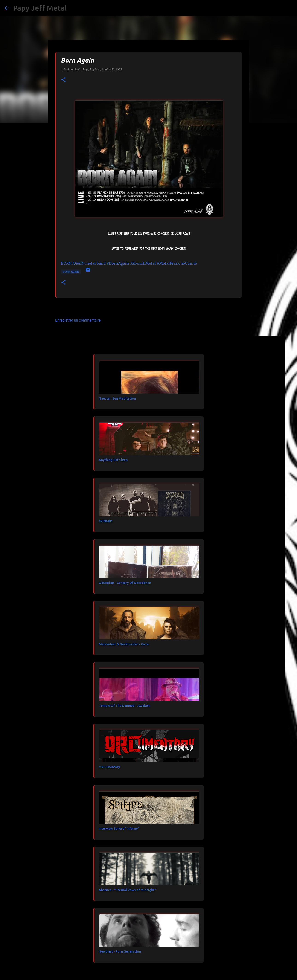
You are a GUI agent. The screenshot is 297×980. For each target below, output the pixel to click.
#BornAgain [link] (118, 263)
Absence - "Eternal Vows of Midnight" (127, 890)
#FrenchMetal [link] (143, 263)
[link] (83, 263)
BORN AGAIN (71, 272)
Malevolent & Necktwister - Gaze (124, 644)
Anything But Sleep (113, 460)
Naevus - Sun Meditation (117, 398)
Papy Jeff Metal (40, 8)
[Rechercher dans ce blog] (269, 8)
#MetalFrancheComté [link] (177, 263)
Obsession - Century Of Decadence (125, 583)
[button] (64, 80)
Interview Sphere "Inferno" (119, 829)
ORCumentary (109, 767)
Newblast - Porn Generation (120, 951)
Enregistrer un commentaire (78, 320)
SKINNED (106, 521)
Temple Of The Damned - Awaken (124, 706)
